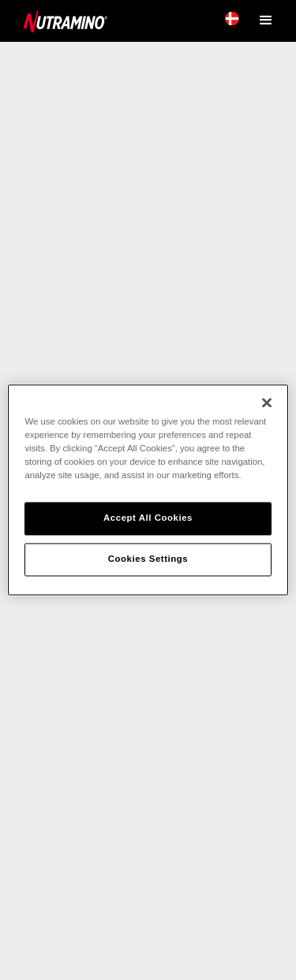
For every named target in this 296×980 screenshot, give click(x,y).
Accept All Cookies (148, 518)
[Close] (267, 402)
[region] (148, 490)
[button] (268, 19)
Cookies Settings (148, 559)
